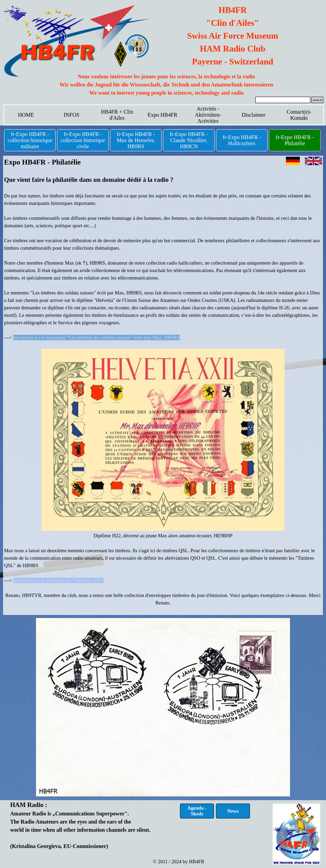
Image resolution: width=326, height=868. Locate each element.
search (317, 100)
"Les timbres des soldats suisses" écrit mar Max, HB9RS (123, 337)
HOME (26, 115)
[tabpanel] (166, 85)
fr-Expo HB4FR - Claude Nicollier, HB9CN (189, 140)
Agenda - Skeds (197, 811)
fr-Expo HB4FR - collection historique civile (83, 140)
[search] (283, 100)
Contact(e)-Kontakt (299, 115)
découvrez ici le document (40, 337)
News (233, 811)
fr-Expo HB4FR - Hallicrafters (242, 140)
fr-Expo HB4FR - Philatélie (295, 140)
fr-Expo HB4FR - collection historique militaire (30, 140)
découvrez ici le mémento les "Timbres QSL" (58, 580)
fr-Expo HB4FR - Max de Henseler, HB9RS (136, 140)
